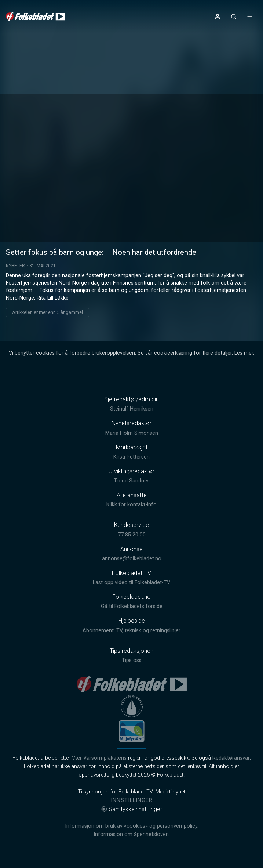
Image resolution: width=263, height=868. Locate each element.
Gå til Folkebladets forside (132, 606)
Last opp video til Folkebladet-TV (131, 583)
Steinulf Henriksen (132, 409)
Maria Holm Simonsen (132, 433)
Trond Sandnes (132, 481)
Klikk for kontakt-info (131, 505)
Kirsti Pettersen (131, 457)
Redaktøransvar (231, 758)
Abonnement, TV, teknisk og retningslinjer (131, 631)
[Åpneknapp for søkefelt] (234, 17)
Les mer (244, 353)
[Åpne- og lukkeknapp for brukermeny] (218, 17)
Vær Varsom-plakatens (99, 758)
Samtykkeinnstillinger (132, 809)
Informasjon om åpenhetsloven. (132, 834)
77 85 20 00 (132, 535)
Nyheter (15, 266)
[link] (35, 17)
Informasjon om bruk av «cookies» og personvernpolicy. (132, 826)
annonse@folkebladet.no (132, 559)
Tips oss (132, 660)
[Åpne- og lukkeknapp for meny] (250, 17)
